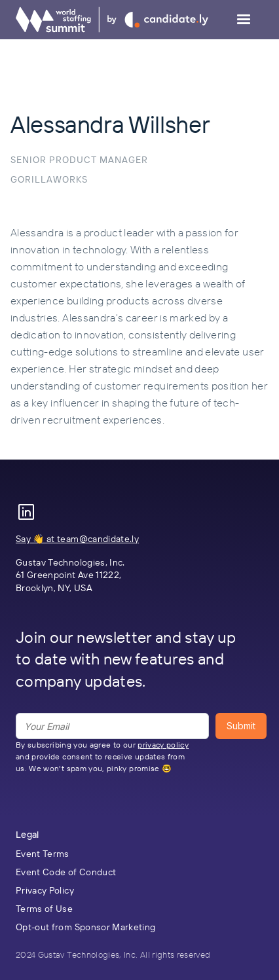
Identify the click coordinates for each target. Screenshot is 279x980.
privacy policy (163, 745)
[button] (244, 20)
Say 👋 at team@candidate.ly (77, 539)
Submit (241, 726)
